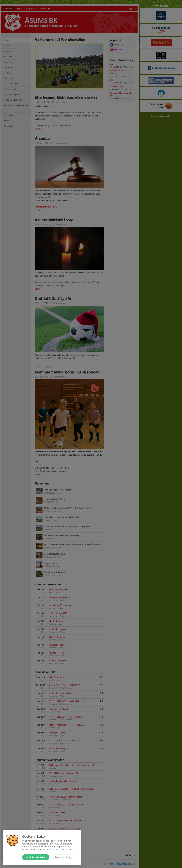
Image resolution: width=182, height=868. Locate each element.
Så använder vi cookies (59, 850)
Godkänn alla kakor (36, 857)
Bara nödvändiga (64, 857)
